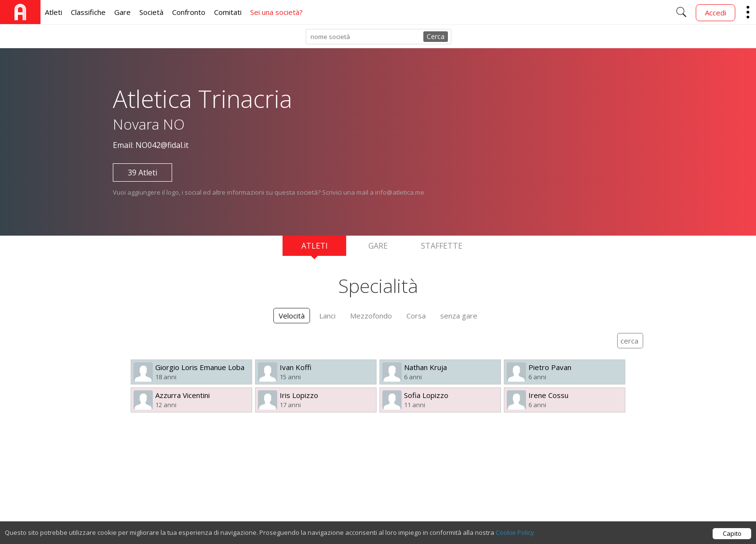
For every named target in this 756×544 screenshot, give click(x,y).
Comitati (228, 12)
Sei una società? (277, 12)
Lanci (327, 316)
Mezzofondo (371, 316)
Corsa (416, 316)
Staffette (442, 246)
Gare (122, 12)
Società (151, 12)
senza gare (459, 316)
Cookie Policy (515, 532)
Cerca (436, 36)
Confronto (189, 12)
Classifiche (88, 12)
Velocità (292, 316)
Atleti (54, 12)
